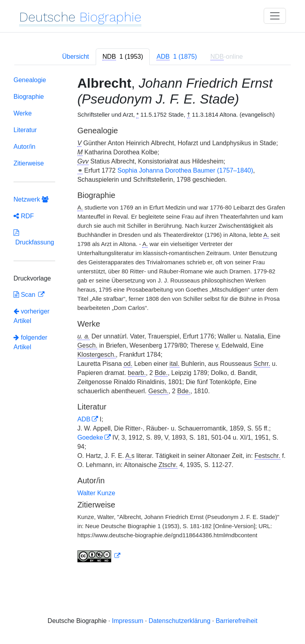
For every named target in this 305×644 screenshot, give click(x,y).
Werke (23, 113)
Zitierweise (29, 163)
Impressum (128, 621)
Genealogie (30, 80)
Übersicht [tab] (75, 57)
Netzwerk (31, 199)
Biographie (29, 97)
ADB (84, 419)
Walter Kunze (96, 493)
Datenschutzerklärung (180, 621)
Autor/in (24, 147)
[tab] (123, 57)
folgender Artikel (30, 342)
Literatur (25, 130)
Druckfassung (34, 237)
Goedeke (90, 437)
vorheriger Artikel (31, 316)
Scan (25, 295)
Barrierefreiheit (236, 621)
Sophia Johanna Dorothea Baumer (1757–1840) (185, 170)
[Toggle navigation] (275, 16)
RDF (24, 216)
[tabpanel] (152, 321)
